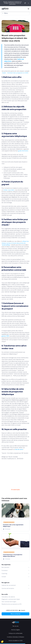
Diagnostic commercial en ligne (11, 599)
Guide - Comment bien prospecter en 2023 (15, 73)
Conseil (4, 577)
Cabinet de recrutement (9, 585)
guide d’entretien (23, 151)
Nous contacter (16, 614)
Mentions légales (16, 630)
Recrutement (5, 567)
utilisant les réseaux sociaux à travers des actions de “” (15, 243)
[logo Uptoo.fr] (5, 9)
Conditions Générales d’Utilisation (16, 637)
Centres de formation (8, 588)
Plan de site (15, 626)
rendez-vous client (9, 190)
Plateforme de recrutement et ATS (12, 604)
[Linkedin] (22, 610)
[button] (3, 641)
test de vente (19, 449)
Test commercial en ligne (9, 602)
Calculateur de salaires (8, 597)
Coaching (4, 573)
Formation (5, 570)
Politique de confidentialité (16, 633)
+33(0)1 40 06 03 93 (12, 610)
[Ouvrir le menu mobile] (28, 9)
